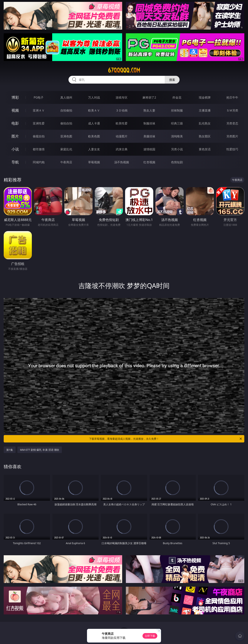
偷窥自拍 (39, 136)
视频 (15, 110)
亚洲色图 (66, 136)
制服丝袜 (149, 123)
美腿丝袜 (149, 136)
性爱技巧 (232, 149)
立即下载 (150, 636)
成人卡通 (94, 123)
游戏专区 (122, 97)
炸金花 (177, 97)
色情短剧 (177, 162)
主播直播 (205, 110)
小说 (15, 149)
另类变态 (232, 123)
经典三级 (177, 123)
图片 (15, 136)
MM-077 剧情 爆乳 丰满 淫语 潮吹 (40, 450)
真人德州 (66, 97)
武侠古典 (122, 149)
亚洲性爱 (39, 123)
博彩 (15, 97)
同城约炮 (39, 162)
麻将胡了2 (149, 97)
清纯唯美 (177, 136)
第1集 (10, 450)
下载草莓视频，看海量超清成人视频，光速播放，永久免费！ (166, 439)
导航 (15, 162)
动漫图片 (122, 136)
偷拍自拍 (66, 123)
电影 (15, 123)
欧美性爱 (122, 123)
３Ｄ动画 (122, 110)
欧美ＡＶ (94, 110)
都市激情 (39, 149)
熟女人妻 (149, 110)
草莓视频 (94, 162)
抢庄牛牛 (232, 97)
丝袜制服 (177, 110)
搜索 (172, 80)
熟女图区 (205, 136)
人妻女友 (94, 149)
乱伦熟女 (205, 123)
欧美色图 (94, 136)
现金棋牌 (205, 97)
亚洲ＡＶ (39, 110)
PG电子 (39, 97)
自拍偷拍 (66, 110)
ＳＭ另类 (232, 110)
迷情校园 (149, 149)
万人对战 (94, 97)
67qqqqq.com (124, 70)
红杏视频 (149, 162)
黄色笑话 (205, 149)
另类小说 (177, 149)
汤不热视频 (122, 162)
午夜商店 (66, 162)
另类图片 (232, 136)
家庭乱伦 (66, 149)
